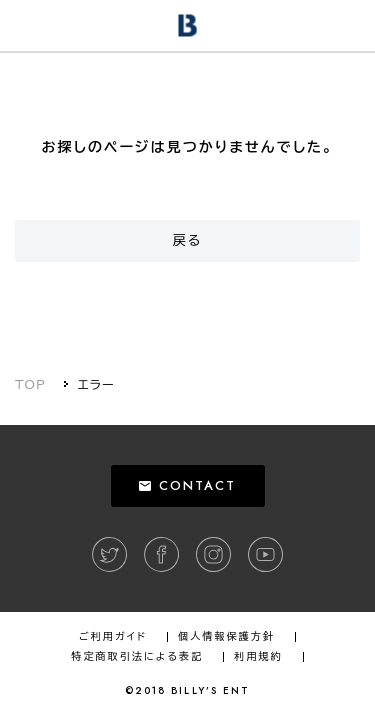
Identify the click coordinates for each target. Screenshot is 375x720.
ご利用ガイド (113, 637)
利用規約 (258, 657)
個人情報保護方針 (226, 637)
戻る (188, 240)
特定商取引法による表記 (137, 657)
